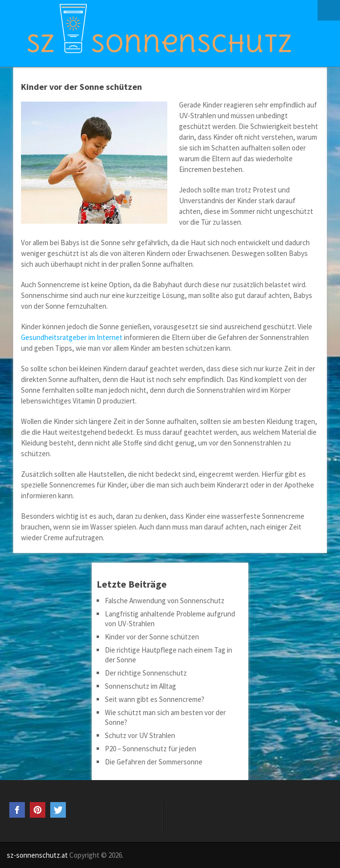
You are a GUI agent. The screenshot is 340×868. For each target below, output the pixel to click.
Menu (329, 10)
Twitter (58, 810)
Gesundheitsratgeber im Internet (72, 337)
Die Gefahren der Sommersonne (154, 762)
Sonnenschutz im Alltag (140, 686)
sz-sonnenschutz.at (37, 855)
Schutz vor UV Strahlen (140, 735)
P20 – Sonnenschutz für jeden (150, 749)
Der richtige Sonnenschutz (146, 673)
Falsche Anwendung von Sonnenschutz (165, 601)
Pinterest (38, 810)
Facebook (17, 810)
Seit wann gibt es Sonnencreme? (155, 699)
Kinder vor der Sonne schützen (152, 637)
